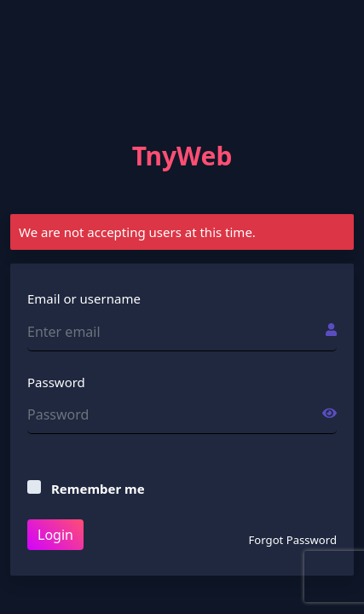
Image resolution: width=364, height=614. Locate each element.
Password (56, 382)
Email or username (84, 298)
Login (55, 535)
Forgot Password (293, 540)
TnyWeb (182, 156)
